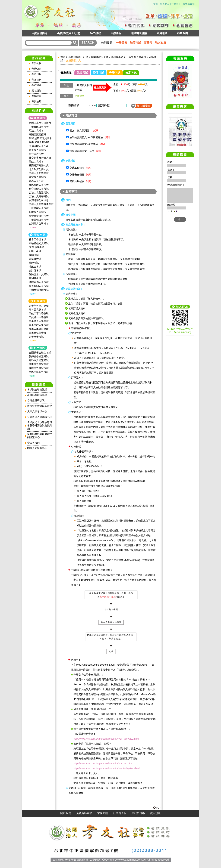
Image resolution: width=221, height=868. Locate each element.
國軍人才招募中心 (37, 448)
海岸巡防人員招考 (39, 146)
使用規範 (155, 813)
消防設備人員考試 (39, 282)
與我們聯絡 (138, 813)
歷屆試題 (36, 96)
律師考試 (34, 263)
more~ (32, 227)
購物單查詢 (189, 4)
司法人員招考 (36, 131)
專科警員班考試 (37, 310)
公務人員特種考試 (113, 57)
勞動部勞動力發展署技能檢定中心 (40, 436)
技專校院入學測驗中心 (40, 417)
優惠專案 (66, 73)
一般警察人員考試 (39, 208)
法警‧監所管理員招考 (40, 138)
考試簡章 (36, 85)
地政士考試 (35, 267)
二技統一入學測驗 (39, 317)
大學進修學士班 (37, 333)
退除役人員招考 (37, 212)
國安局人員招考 (37, 177)
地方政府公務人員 (39, 169)
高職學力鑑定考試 (39, 368)
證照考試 (99, 73)
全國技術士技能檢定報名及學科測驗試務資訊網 (40, 426)
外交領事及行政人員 (40, 158)
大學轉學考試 (36, 337)
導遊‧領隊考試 (37, 247)
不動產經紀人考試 (39, 243)
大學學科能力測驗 (39, 306)
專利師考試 (35, 278)
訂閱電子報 (120, 813)
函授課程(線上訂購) (69, 33)
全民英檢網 (33, 443)
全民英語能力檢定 (39, 372)
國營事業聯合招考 (39, 216)
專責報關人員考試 (39, 286)
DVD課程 (95, 33)
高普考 (148, 43)
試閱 (96, 131)
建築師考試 (35, 259)
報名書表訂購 (139, 33)
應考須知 (36, 91)
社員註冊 (176, 4)
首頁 (156, 4)
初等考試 (135, 43)
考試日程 (36, 74)
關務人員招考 (36, 181)
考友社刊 (36, 80)
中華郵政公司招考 (39, 127)
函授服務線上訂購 (78, 57)
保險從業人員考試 (39, 274)
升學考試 (115, 73)
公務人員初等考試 (39, 173)
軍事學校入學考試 (39, 325)
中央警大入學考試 (39, 321)
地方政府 (160, 43)
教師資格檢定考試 (39, 356)
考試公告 (36, 63)
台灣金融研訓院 (36, 401)
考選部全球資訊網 (37, 395)
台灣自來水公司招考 (40, 123)
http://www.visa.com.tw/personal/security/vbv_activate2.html (106, 739)
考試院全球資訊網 (37, 390)
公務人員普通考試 (39, 193)
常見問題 (103, 813)
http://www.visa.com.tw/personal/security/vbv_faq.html (103, 763)
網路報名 (162, 33)
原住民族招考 (36, 154)
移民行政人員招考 (39, 185)
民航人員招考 (36, 162)
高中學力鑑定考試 (39, 364)
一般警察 (122, 43)
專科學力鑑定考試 (39, 360)
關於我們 (66, 813)
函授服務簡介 (39, 33)
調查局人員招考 (37, 150)
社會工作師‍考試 (37, 239)
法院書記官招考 (37, 134)
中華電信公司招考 (39, 220)
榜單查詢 (182, 33)
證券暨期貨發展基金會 (40, 406)
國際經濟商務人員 (39, 165)
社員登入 (165, 4)
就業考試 (96, 57)
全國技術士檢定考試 (40, 353)
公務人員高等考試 (39, 196)
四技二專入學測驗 (39, 313)
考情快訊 (36, 69)
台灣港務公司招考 (39, 200)
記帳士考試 (35, 251)
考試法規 (36, 102)
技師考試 (34, 255)
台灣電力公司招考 (39, 224)
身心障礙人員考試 (39, 189)
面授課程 (116, 33)
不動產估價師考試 (39, 290)
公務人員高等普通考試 (41, 204)
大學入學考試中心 (37, 411)
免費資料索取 (84, 813)
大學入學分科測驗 (39, 329)
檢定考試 (131, 73)
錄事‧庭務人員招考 (39, 142)
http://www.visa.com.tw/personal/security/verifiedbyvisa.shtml (107, 768)
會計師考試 (35, 270)
